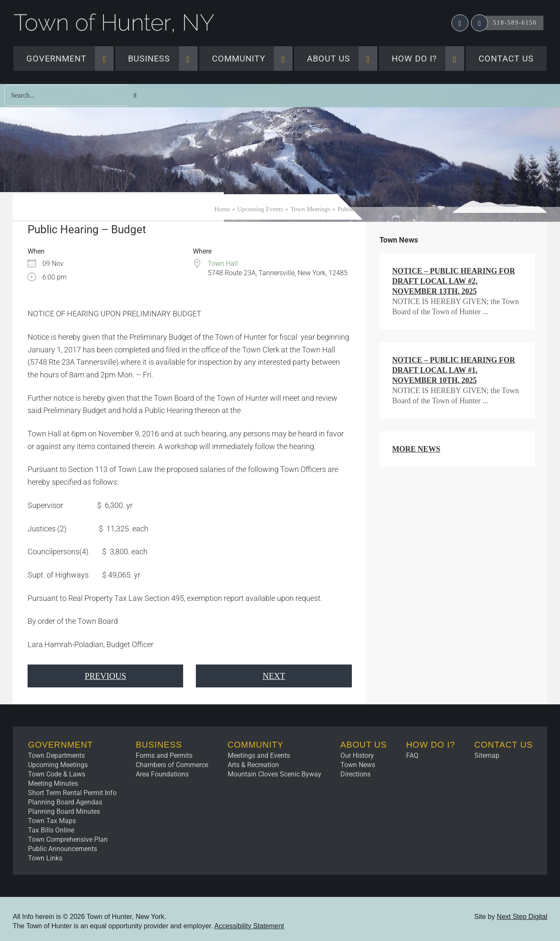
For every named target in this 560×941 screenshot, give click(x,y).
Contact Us (504, 745)
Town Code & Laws (57, 774)
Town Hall (223, 264)
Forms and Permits (164, 755)
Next (274, 676)
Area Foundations (162, 774)
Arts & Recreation (253, 765)
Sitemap (487, 755)
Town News (358, 765)
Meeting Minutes (53, 783)
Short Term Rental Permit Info (72, 793)
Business (159, 745)
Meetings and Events (259, 755)
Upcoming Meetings (58, 765)
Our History (357, 755)
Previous (106, 676)
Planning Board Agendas (65, 802)
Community (256, 745)
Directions (355, 774)
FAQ (412, 755)
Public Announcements (63, 849)
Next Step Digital (522, 917)
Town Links (45, 858)
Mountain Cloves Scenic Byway (274, 774)
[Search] (135, 96)
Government (60, 745)
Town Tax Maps (52, 821)
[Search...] (66, 95)
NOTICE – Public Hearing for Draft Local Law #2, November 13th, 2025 (454, 281)
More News (416, 449)
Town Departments (56, 755)
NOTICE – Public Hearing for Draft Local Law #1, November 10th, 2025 (454, 370)
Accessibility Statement (249, 926)
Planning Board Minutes (64, 811)
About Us (364, 745)
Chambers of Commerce (172, 765)
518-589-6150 (515, 23)
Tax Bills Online (51, 830)
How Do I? (431, 745)
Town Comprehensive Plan (68, 839)
